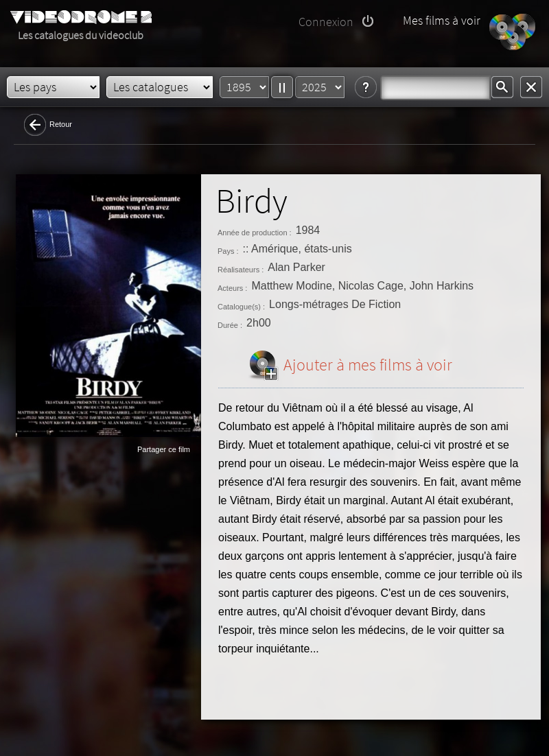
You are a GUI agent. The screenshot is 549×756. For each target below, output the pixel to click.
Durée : (230, 325)
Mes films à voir (442, 20)
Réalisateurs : (241, 270)
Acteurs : (232, 288)
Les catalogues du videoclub (81, 35)
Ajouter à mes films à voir (368, 365)
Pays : (228, 251)
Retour (61, 124)
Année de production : (255, 233)
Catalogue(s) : (241, 307)
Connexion (326, 22)
